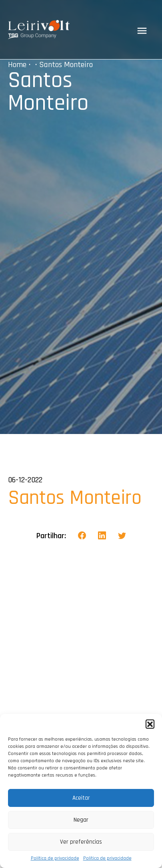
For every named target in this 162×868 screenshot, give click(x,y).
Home (17, 65)
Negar (81, 820)
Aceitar (81, 798)
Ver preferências (81, 842)
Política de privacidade (55, 858)
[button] (150, 724)
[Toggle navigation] (142, 31)
